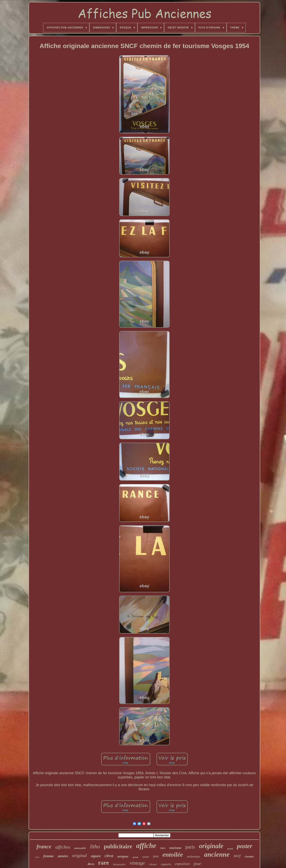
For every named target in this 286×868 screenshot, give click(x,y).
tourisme (175, 848)
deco (91, 864)
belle (37, 857)
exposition (182, 864)
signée (96, 856)
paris (190, 847)
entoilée (173, 854)
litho (95, 847)
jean (156, 856)
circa (109, 856)
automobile (80, 848)
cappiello (166, 864)
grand (230, 849)
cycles (146, 857)
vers (163, 848)
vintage (137, 863)
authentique (193, 857)
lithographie (119, 864)
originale (211, 846)
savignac (123, 856)
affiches (63, 847)
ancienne (217, 854)
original (79, 856)
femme (49, 856)
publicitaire (118, 846)
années (63, 856)
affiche (146, 846)
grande (136, 857)
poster (245, 846)
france (44, 846)
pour (197, 864)
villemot (153, 864)
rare (103, 863)
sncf (237, 856)
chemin (249, 856)
